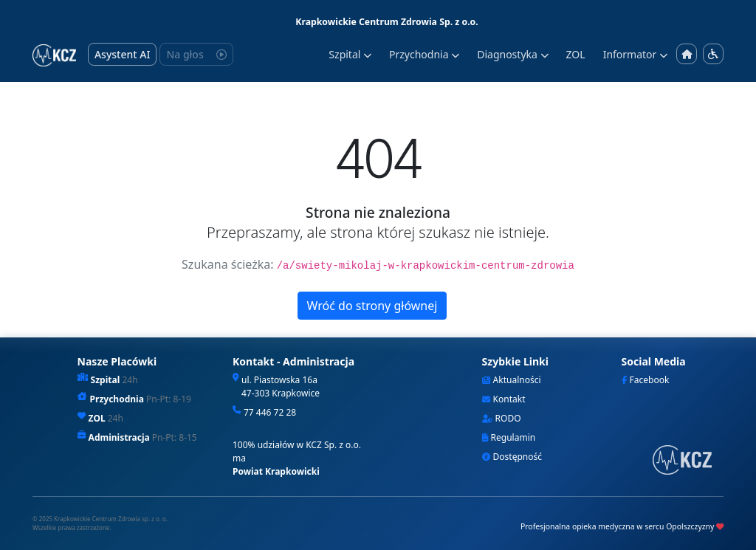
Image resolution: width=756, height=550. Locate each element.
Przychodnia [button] (424, 54)
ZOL (576, 54)
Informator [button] (635, 54)
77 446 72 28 (270, 412)
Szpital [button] (350, 54)
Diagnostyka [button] (512, 54)
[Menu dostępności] (713, 54)
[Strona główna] (687, 54)
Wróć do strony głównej (372, 306)
